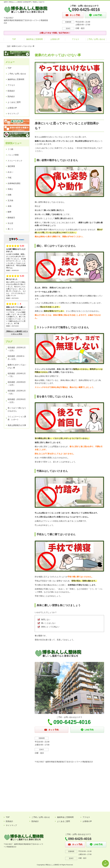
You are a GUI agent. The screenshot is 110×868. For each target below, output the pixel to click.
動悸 (10, 212)
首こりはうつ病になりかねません (17, 409)
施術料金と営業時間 (34, 39)
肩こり (10, 229)
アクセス (76, 39)
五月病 (10, 200)
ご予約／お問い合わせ (96, 39)
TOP (14, 39)
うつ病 (10, 149)
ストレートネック (15, 161)
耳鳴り (10, 189)
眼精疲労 (11, 218)
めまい (10, 172)
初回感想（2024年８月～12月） (16, 358)
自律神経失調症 (14, 183)
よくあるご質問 (14, 102)
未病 (10, 206)
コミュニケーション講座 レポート (17, 418)
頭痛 (10, 195)
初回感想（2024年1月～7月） (17, 375)
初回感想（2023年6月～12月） (17, 384)
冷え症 (10, 223)
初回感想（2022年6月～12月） (17, 401)
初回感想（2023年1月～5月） (17, 392)
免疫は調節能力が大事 (17, 425)
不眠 (10, 178)
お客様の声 (55, 39)
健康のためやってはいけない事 (17, 366)
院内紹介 (11, 96)
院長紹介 (11, 91)
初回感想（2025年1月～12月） (17, 349)
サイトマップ (13, 114)
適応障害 (11, 166)
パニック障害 (13, 155)
